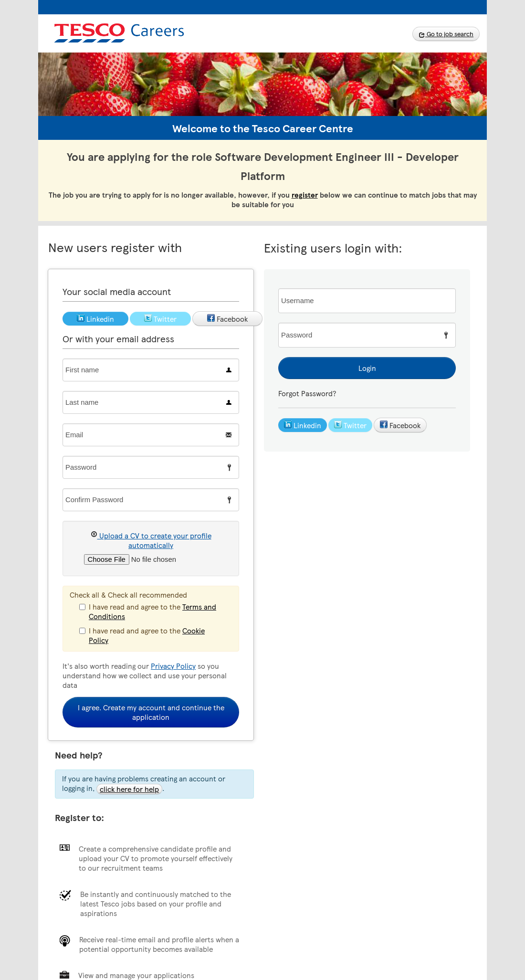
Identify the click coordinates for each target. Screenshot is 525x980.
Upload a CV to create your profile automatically (151, 540)
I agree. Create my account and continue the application (151, 712)
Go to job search (446, 34)
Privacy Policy (173, 666)
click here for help (129, 789)
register (305, 195)
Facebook (400, 425)
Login (367, 368)
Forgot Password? (307, 393)
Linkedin (303, 425)
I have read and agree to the (148, 611)
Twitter (350, 425)
